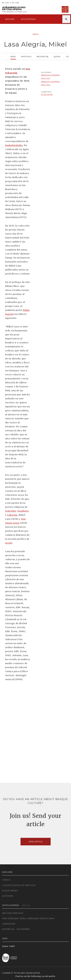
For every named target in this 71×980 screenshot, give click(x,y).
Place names (10, 891)
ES (3, 3)
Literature (9, 924)
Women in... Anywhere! (16, 929)
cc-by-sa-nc (47, 94)
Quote (57, 56)
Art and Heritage (13, 913)
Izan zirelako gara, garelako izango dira (28, 918)
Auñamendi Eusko (15, 9)
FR (13, 3)
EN (18, 3)
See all (26, 905)
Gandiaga (23, 511)
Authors (8, 896)
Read (13, 56)
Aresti (9, 543)
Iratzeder (11, 511)
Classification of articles (19, 885)
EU (8, 3)
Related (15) (42, 56)
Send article (36, 842)
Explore (10, 19)
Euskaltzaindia (14, 145)
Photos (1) (26, 56)
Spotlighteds (28, 19)
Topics (6, 880)
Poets (35, 34)
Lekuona (12, 515)
